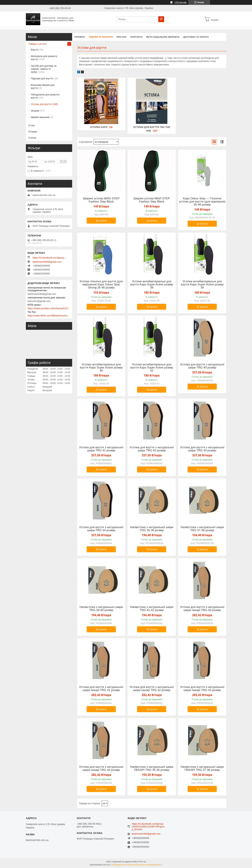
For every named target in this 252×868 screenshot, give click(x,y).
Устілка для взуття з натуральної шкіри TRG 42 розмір (152, 449)
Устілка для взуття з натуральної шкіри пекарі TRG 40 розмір (202, 609)
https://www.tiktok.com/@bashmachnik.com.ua (49, 316)
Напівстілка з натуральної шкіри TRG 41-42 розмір (152, 609)
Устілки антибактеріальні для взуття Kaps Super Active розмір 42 (152, 368)
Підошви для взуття (42, 78)
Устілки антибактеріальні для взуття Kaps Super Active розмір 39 (202, 285)
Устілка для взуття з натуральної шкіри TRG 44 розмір (101, 529)
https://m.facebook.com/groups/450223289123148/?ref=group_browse (50, 258)
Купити (103, 221)
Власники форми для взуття (43, 87)
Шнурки (35, 111)
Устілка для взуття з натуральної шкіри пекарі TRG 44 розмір (101, 768)
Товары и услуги (38, 44)
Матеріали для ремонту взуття (44, 58)
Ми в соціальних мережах (163, 37)
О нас (32, 125)
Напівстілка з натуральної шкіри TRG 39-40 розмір (101, 609)
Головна (79, 37)
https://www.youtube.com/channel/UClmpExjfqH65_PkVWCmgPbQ (49, 308)
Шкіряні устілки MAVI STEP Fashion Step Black (101, 200)
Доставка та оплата (196, 37)
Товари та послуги (101, 37)
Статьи (32, 138)
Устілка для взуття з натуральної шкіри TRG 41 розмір (101, 449)
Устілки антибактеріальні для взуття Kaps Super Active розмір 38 (152, 285)
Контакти (136, 37)
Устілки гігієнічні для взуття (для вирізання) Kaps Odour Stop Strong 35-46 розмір (101, 285)
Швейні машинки (40, 117)
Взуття (35, 50)
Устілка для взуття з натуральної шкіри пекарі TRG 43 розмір (202, 689)
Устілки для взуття (41, 104)
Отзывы (33, 132)
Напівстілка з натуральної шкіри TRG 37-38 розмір (202, 529)
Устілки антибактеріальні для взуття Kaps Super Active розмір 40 (101, 368)
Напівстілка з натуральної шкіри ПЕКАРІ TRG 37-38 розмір (202, 768)
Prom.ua (142, 862)
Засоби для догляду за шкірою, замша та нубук (44, 69)
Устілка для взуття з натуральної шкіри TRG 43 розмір (202, 449)
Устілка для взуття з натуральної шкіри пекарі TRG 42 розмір (152, 689)
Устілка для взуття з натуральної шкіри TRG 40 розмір (202, 366)
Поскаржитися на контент (123, 865)
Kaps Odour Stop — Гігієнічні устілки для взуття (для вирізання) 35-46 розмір (202, 202)
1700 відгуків (180, 2)
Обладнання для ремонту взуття (45, 96)
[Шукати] (161, 19)
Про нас (122, 37)
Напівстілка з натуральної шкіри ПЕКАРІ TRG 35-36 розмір (152, 768)
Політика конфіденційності (150, 865)
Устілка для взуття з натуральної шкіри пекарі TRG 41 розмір (101, 689)
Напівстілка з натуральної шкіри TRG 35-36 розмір (152, 529)
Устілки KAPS (99, 127)
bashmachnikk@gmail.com (47, 262)
